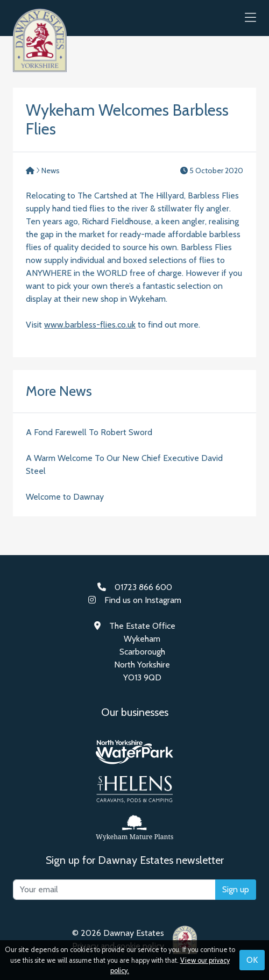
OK (252, 960)
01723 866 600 (143, 587)
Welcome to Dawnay (65, 497)
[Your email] (114, 890)
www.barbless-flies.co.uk (90, 325)
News (51, 171)
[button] (250, 18)
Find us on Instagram (143, 600)
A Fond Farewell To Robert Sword (89, 432)
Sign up (236, 889)
